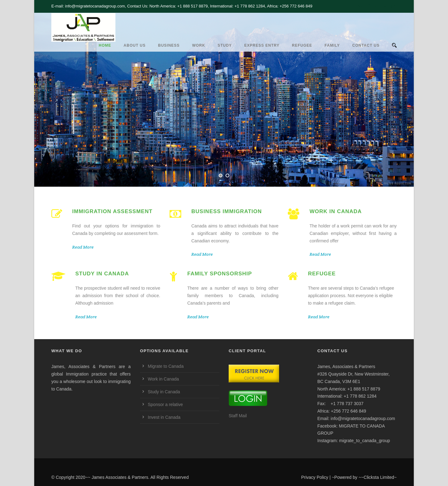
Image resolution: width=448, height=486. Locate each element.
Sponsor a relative (165, 404)
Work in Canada (163, 379)
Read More (83, 247)
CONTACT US (366, 45)
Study (225, 45)
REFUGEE (302, 45)
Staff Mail (238, 416)
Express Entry (262, 45)
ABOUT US (135, 45)
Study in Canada (164, 392)
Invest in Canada (164, 417)
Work (198, 45)
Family (332, 45)
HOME (105, 45)
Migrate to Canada (166, 366)
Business (169, 45)
